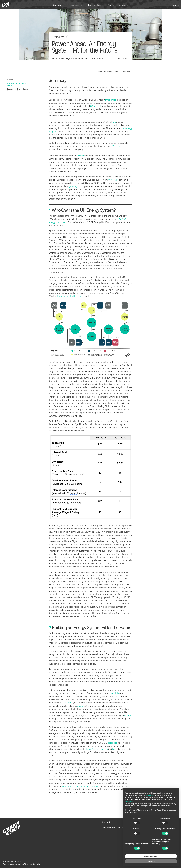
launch (127, 715)
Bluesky (123, 72)
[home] (6, 5)
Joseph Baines (80, 58)
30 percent (96, 106)
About (111, 5)
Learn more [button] (151, 861)
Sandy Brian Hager (62, 58)
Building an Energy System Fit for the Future (18, 90)
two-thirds (114, 693)
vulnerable (113, 180)
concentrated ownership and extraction (81, 786)
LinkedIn (116, 72)
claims (81, 156)
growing (73, 186)
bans (115, 749)
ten (114, 122)
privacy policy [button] (150, 795)
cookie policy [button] (129, 802)
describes (112, 743)
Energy (55, 37)
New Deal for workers (97, 749)
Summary (10, 80)
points (80, 706)
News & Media (95, 5)
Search (175, 5)
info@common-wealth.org (115, 828)
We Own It (68, 703)
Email (129, 72)
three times (111, 100)
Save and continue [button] (151, 856)
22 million (116, 146)
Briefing (64, 37)
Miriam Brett (96, 58)
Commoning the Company (70, 296)
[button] (59, 5)
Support (123, 5)
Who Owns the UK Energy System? (16, 84)
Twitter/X (108, 72)
